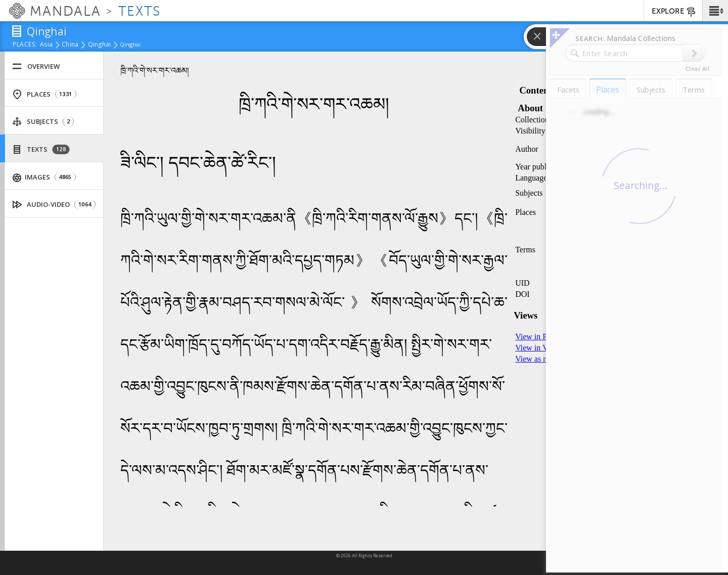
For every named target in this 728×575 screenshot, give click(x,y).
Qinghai (100, 45)
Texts (41, 149)
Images (44, 177)
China (70, 45)
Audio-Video (54, 205)
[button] (715, 11)
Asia (46, 45)
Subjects (43, 122)
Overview (36, 67)
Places (44, 94)
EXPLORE (674, 12)
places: (25, 45)
